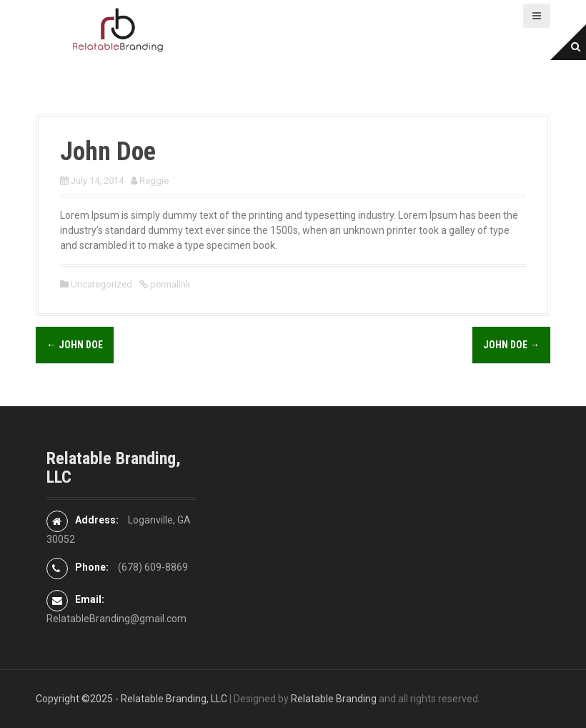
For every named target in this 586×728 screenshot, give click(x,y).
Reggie (154, 181)
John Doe (75, 345)
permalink (169, 284)
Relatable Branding (334, 699)
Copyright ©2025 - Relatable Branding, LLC (131, 699)
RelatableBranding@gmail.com (116, 619)
